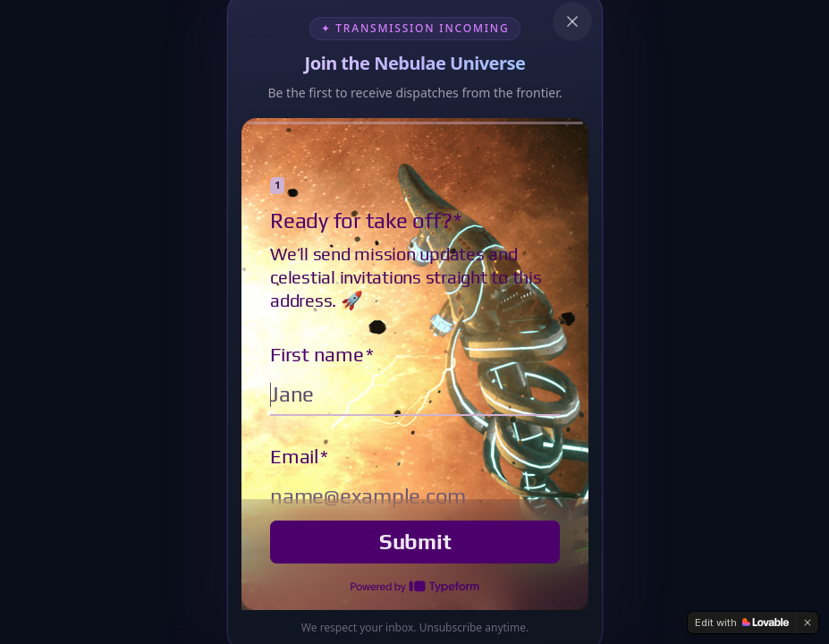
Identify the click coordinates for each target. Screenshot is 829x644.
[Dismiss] (808, 623)
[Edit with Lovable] (742, 623)
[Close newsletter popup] (572, 21)
